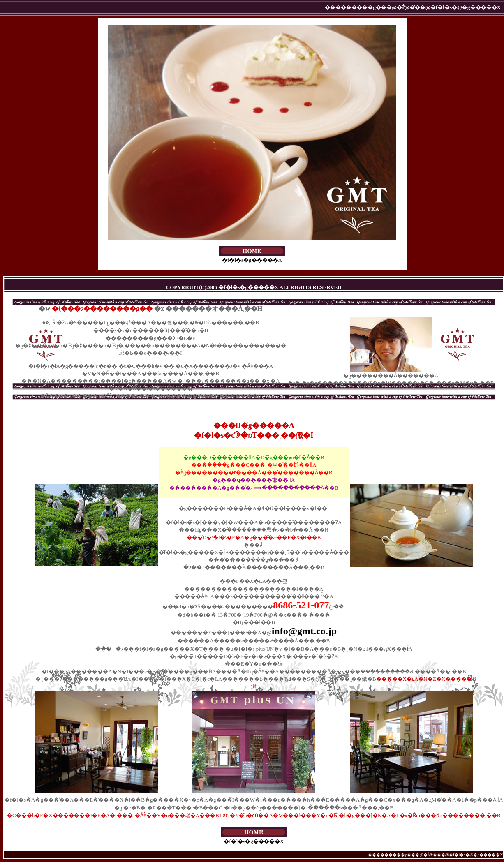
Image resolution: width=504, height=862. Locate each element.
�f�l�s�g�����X (252, 257)
